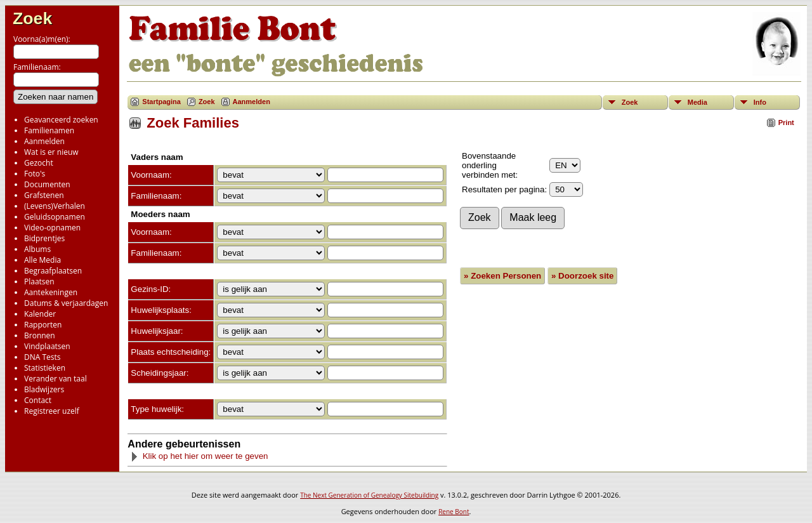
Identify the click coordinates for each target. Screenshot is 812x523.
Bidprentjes (44, 238)
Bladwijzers (44, 389)
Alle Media (43, 260)
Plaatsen (39, 281)
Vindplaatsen (47, 346)
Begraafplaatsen (53, 271)
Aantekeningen (51, 292)
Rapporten (43, 325)
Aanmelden (44, 141)
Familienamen (49, 130)
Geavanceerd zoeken (61, 120)
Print (786, 122)
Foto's (35, 174)
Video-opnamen (52, 228)
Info (760, 102)
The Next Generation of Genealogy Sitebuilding (369, 495)
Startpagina (161, 102)
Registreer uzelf (52, 411)
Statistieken (45, 368)
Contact (38, 400)
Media (697, 102)
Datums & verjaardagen (66, 303)
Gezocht (39, 163)
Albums (37, 249)
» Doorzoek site (583, 276)
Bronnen (40, 335)
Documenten (47, 184)
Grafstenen (44, 195)
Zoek (32, 18)
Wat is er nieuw (51, 152)
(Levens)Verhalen (55, 206)
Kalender (40, 314)
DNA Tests (43, 357)
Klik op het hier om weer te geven (199, 456)
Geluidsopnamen (55, 217)
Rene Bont (454, 512)
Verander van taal (56, 379)
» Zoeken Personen (502, 276)
